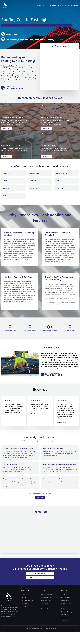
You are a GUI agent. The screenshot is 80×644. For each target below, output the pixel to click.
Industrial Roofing (46, 606)
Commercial (52, 5)
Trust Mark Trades (51, 634)
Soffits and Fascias (66, 615)
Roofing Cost (25, 609)
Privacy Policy (34, 641)
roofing (21, 244)
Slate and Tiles (65, 612)
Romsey (72, 250)
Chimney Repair (66, 603)
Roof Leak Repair (46, 615)
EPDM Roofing (65, 621)
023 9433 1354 (40, 578)
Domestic (60, 5)
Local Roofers (75, 5)
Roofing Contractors (27, 606)
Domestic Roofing (46, 603)
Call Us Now (40, 502)
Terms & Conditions (44, 641)
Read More (7, 130)
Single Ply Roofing (66, 609)
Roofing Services (26, 612)
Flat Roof (64, 600)
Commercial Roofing (47, 600)
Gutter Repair (65, 606)
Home (39, 5)
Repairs (67, 5)
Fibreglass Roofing (67, 618)
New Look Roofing (8, 67)
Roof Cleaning (65, 627)
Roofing (45, 5)
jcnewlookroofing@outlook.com (40, 583)
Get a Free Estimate (9, 25)
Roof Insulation (46, 612)
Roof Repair (45, 609)
